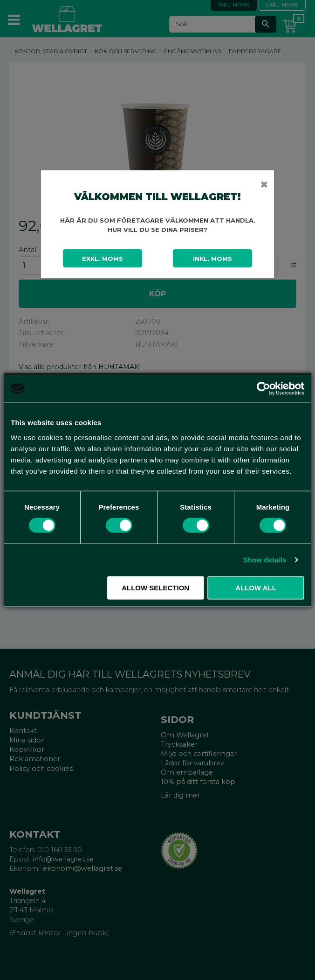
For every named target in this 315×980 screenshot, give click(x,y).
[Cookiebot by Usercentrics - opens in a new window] (264, 389)
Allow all (256, 587)
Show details (265, 560)
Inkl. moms (212, 259)
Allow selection (155, 587)
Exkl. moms (103, 259)
